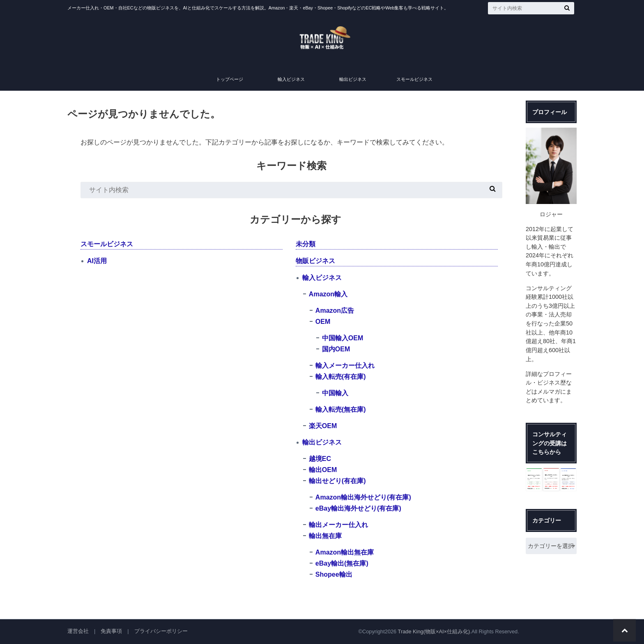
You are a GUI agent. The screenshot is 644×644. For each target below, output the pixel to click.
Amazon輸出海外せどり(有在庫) (363, 497)
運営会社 (78, 631)
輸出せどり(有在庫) (337, 481)
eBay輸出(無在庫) (342, 563)
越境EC (320, 459)
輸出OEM (323, 470)
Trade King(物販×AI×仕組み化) (434, 631)
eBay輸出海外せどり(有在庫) (358, 508)
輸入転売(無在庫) (341, 409)
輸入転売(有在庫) (341, 377)
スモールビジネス (414, 79)
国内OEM (336, 349)
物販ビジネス (315, 261)
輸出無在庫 (325, 536)
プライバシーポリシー (161, 631)
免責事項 (111, 631)
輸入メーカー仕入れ (345, 366)
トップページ (230, 79)
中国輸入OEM (343, 338)
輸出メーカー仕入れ (338, 525)
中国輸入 (335, 393)
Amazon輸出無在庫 (345, 552)
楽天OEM (323, 426)
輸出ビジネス (353, 79)
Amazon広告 (335, 311)
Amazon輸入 (328, 294)
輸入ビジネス (291, 79)
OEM (323, 322)
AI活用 (97, 261)
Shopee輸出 (334, 574)
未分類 (306, 244)
